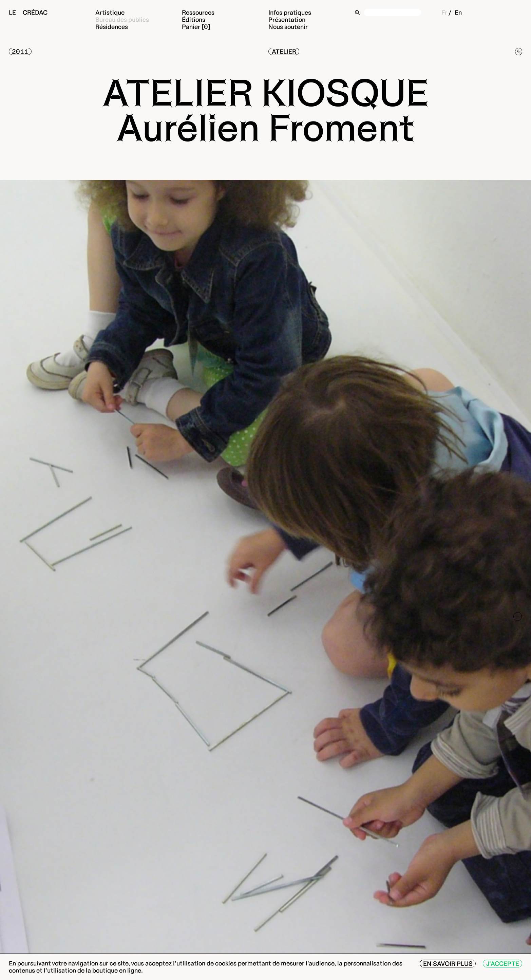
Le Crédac (28, 12)
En (458, 12)
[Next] (518, 617)
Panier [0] (196, 27)
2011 (20, 51)
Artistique (110, 12)
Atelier (284, 51)
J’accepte (503, 964)
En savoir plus (448, 964)
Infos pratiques (290, 12)
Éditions (194, 20)
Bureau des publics (122, 20)
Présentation (287, 20)
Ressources (198, 12)
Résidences (112, 27)
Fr (444, 12)
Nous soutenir (288, 27)
